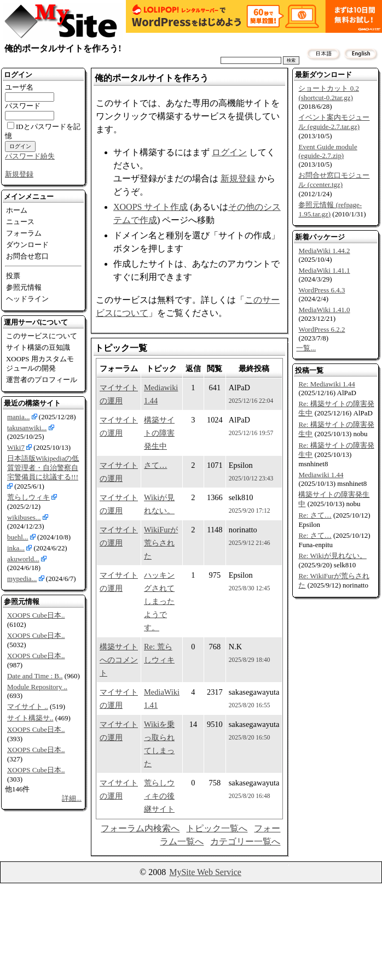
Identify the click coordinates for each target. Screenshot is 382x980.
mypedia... (22, 579)
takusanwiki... (27, 428)
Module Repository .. (37, 687)
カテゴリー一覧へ (245, 841)
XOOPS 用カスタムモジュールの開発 (40, 363)
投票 (13, 276)
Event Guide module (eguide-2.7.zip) (328, 151)
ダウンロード (27, 245)
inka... (16, 548)
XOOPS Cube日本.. (36, 615)
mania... (18, 417)
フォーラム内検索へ (140, 828)
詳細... (72, 798)
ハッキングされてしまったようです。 (159, 601)
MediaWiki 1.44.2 (324, 251)
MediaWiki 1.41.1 (324, 270)
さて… (155, 465)
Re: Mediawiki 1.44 (326, 384)
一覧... (306, 348)
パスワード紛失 (30, 156)
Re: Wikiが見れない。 (332, 556)
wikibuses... (24, 517)
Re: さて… (315, 515)
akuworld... (23, 559)
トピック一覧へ (217, 828)
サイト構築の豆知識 (38, 347)
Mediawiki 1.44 (321, 475)
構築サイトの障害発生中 (159, 433)
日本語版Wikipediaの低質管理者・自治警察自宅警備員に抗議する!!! (43, 468)
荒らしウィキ (28, 497)
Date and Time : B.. (35, 676)
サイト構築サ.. (30, 718)
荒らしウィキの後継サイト (159, 796)
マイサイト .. (28, 706)
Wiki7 (16, 447)
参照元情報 (24, 287)
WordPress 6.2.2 (322, 329)
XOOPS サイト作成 (151, 207)
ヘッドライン (27, 299)
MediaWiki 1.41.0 (324, 310)
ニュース (20, 222)
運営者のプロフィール (42, 380)
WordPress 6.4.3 (322, 290)
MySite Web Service (205, 872)
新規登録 (19, 174)
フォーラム (24, 233)
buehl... (18, 537)
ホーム (17, 210)
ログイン (229, 152)
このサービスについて (42, 336)
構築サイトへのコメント (119, 660)
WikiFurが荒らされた (161, 543)
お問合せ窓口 (27, 256)
